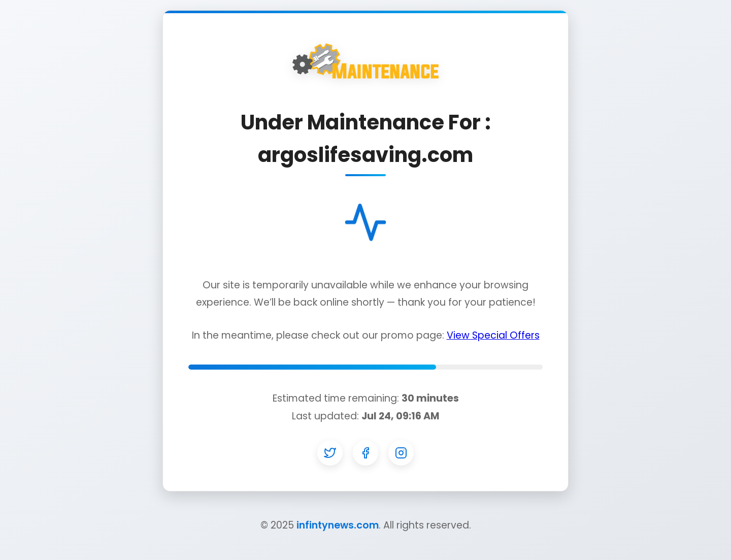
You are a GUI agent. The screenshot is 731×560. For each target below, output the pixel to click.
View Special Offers (493, 335)
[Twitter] (330, 453)
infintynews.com (338, 525)
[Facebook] (365, 453)
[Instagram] (401, 453)
